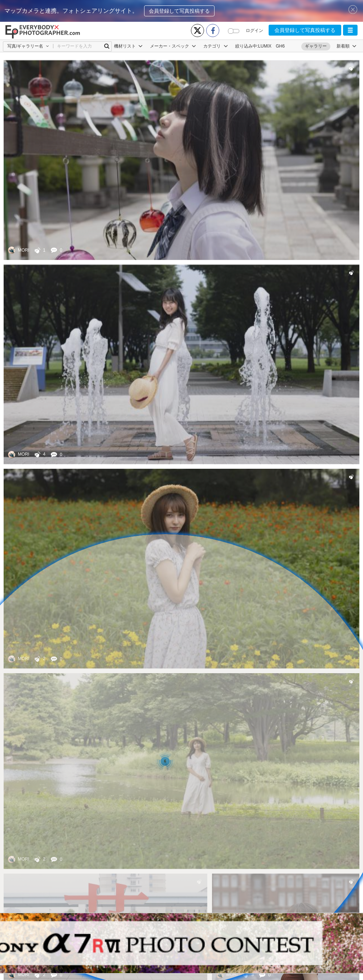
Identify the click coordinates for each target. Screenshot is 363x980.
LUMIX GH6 (271, 46)
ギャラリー (316, 46)
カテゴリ (215, 46)
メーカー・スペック (173, 46)
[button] (350, 30)
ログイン (254, 31)
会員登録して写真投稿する (179, 11)
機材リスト (128, 46)
